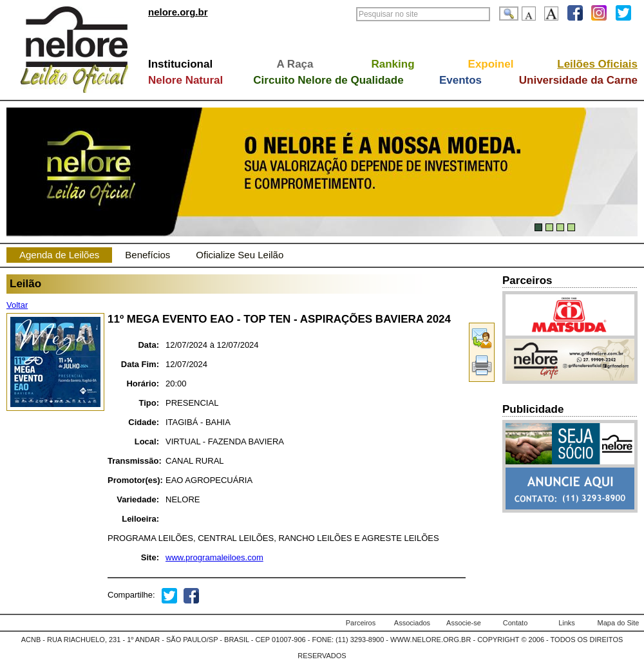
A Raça (295, 64)
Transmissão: (133, 461)
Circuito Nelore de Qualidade (328, 80)
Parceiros (361, 623)
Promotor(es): (133, 480)
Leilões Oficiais (597, 64)
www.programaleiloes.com (214, 557)
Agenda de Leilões (59, 255)
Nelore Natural (185, 80)
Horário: (143, 384)
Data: (148, 345)
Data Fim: (140, 364)
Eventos (460, 80)
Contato (516, 623)
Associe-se (464, 623)
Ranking (393, 64)
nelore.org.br (178, 12)
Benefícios (147, 255)
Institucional (180, 64)
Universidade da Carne (578, 80)
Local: (147, 441)
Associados (412, 623)
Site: (150, 557)
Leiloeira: (140, 519)
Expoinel (491, 64)
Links (567, 623)
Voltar (17, 305)
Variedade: (138, 499)
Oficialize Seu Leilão (240, 255)
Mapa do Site (619, 623)
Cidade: (144, 422)
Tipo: (149, 403)
